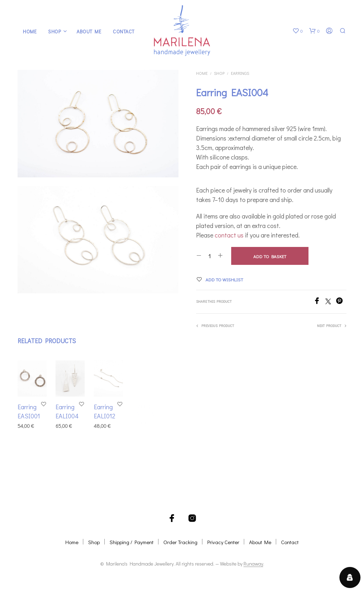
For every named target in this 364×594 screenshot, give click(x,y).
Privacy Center (223, 542)
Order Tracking (180, 542)
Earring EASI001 (29, 411)
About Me (89, 31)
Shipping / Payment (132, 542)
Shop (54, 31)
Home (30, 31)
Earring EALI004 (67, 410)
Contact (124, 31)
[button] (298, 31)
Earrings (240, 73)
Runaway (253, 564)
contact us (229, 235)
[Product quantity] (210, 256)
